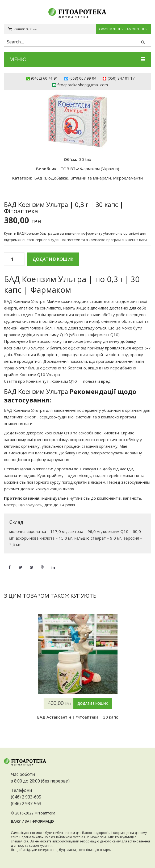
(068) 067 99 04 (83, 78)
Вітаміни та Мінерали (91, 178)
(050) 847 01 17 (121, 78)
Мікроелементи (128, 178)
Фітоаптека (45, 813)
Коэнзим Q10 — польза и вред (81, 381)
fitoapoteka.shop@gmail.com (83, 85)
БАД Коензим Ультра (24, 301)
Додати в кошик (53, 259)
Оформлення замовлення (123, 29)
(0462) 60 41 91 (45, 78)
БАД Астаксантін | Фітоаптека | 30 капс (78, 717)
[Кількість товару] (14, 259)
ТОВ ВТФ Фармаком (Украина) (90, 169)
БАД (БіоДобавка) (51, 178)
